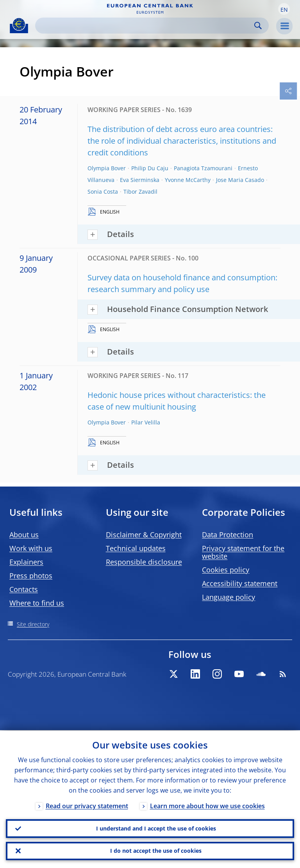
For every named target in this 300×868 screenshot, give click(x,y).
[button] (284, 9)
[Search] (146, 26)
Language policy (229, 597)
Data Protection (228, 535)
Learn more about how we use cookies (207, 805)
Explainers (26, 562)
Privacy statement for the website (243, 552)
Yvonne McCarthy (188, 180)
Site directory (33, 624)
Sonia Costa (103, 192)
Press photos (31, 576)
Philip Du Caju (150, 168)
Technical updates (136, 548)
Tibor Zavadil (140, 192)
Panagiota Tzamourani (203, 168)
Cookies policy (226, 570)
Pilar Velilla (146, 422)
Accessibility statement (240, 583)
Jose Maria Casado (240, 180)
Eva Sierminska (140, 180)
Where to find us (37, 603)
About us (24, 535)
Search (258, 26)
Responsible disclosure (144, 562)
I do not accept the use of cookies (156, 851)
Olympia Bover (107, 168)
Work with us (31, 548)
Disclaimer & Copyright (144, 535)
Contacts (24, 589)
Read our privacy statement (87, 805)
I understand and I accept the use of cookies (156, 828)
